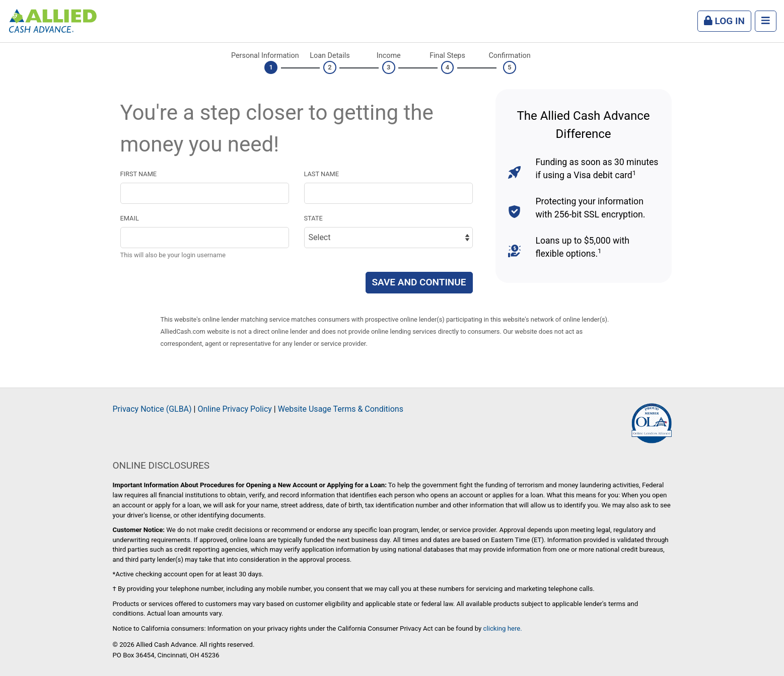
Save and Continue (419, 282)
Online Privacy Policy (234, 409)
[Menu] (766, 21)
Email (130, 218)
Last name (322, 174)
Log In (724, 21)
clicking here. (503, 628)
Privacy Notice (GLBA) (152, 409)
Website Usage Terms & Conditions (341, 409)
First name (139, 174)
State (313, 218)
